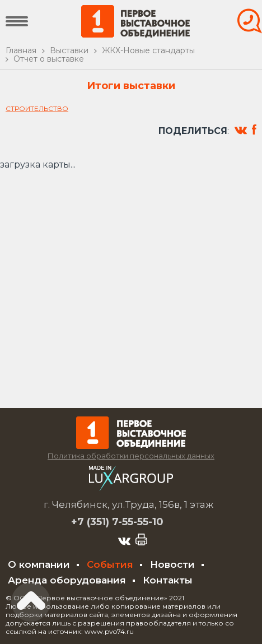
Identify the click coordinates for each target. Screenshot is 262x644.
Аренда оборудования (67, 580)
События (110, 564)
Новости (172, 564)
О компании (39, 564)
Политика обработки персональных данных (131, 456)
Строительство (37, 108)
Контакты (168, 580)
